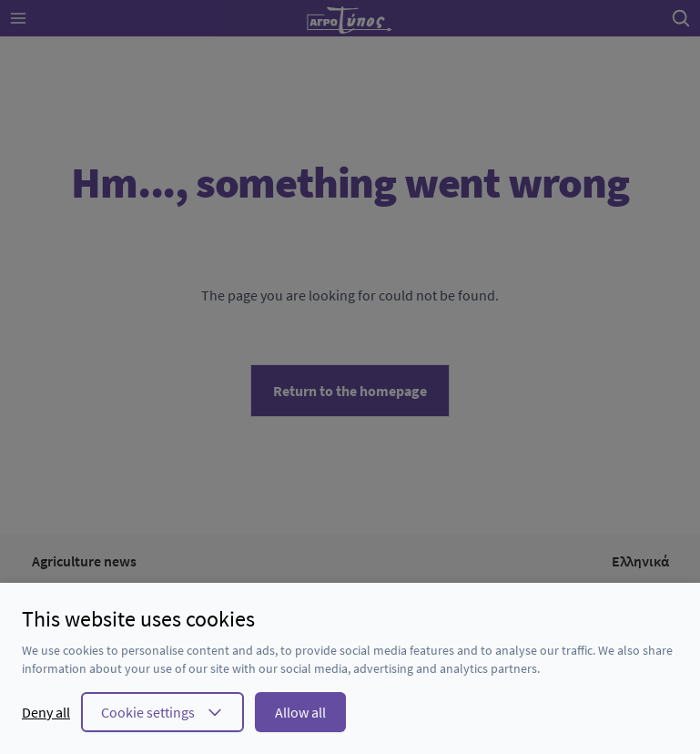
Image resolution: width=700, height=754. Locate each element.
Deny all (46, 712)
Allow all (300, 712)
